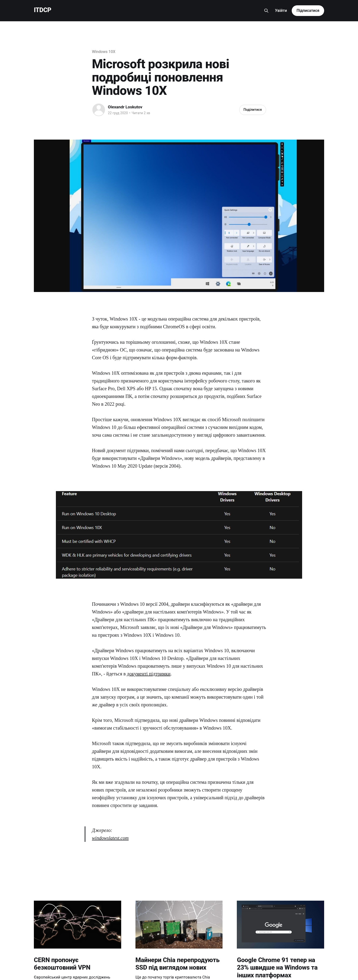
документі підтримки (149, 674)
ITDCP (43, 10)
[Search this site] (266, 11)
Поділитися (253, 110)
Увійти (281, 11)
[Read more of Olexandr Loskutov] (99, 110)
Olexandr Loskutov (125, 107)
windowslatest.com (110, 838)
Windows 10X (104, 52)
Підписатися (308, 11)
